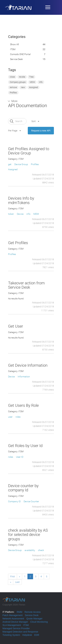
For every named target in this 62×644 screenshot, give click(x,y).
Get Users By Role (23, 405)
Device (20, 214)
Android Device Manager (15, 622)
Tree (31, 77)
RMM (19, 612)
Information (24, 377)
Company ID (14, 501)
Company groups (18, 82)
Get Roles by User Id (25, 446)
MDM (32, 82)
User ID (20, 457)
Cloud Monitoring (39, 622)
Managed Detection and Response (20, 632)
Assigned (33, 87)
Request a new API (41, 131)
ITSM (13, 49)
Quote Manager (34, 619)
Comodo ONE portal (20, 54)
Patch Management (12, 615)
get (10, 164)
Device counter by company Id (23, 488)
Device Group (21, 164)
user (10, 417)
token (11, 214)
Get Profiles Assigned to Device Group (29, 151)
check (41, 550)
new (23, 87)
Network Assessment (13, 619)
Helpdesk (27, 635)
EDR (37, 635)
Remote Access (32, 612)
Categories (17, 37)
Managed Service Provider (16, 628)
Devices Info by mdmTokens (21, 200)
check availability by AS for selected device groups (28, 535)
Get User (16, 326)
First (13, 576)
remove (13, 87)
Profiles (13, 93)
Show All (14, 44)
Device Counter (31, 501)
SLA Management (12, 625)
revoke (22, 77)
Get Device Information (28, 365)
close (12, 77)
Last (17, 582)
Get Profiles (18, 243)
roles (18, 417)
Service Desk (16, 59)
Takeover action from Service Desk (26, 285)
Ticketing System (11, 635)
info (41, 82)
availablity (30, 550)
